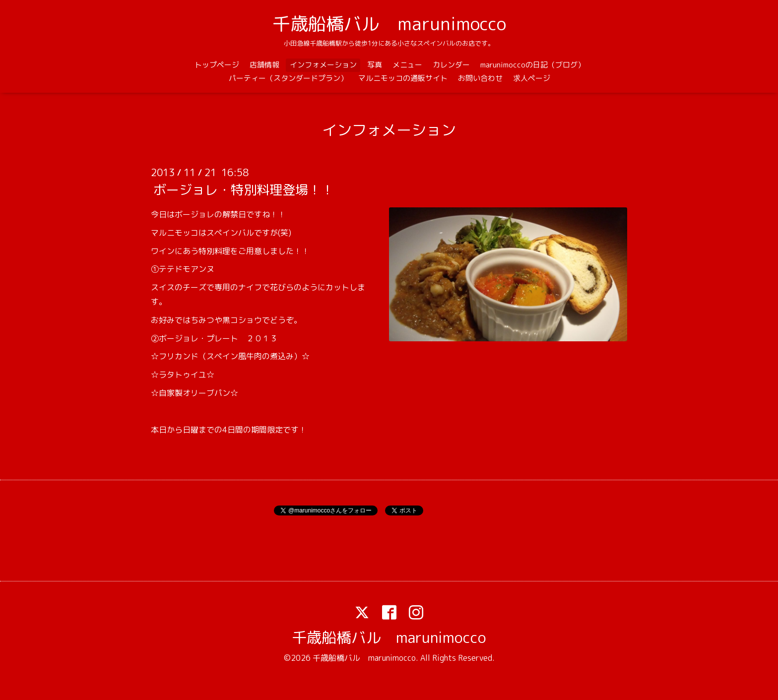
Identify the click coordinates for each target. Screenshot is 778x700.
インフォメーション (323, 65)
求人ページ (532, 78)
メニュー (407, 65)
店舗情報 (264, 65)
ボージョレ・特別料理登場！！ (244, 190)
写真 (375, 65)
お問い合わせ (480, 78)
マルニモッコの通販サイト (403, 78)
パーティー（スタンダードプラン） (288, 78)
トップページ (217, 65)
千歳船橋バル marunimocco (389, 24)
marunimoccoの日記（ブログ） (533, 65)
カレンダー (451, 65)
